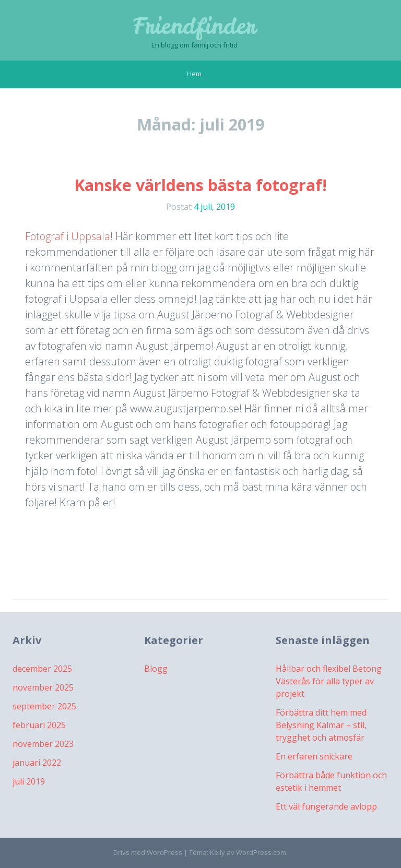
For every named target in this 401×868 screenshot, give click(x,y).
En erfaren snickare (314, 756)
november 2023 (43, 744)
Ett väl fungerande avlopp (326, 806)
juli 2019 (29, 781)
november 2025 (43, 687)
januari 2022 (37, 763)
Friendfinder (194, 26)
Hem (194, 74)
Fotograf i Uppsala (68, 236)
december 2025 (42, 669)
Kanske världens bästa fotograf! (200, 185)
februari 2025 (39, 725)
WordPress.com (261, 852)
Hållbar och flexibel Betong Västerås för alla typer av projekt (329, 681)
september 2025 (44, 706)
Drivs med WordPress (148, 852)
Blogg (156, 669)
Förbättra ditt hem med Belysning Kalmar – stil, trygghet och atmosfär (321, 725)
